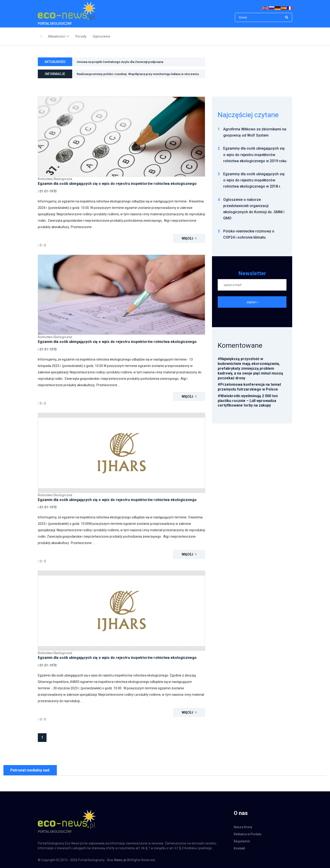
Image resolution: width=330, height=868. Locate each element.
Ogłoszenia (101, 36)
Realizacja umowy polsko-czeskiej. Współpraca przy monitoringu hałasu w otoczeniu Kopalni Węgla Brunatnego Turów (133, 76)
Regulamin (242, 841)
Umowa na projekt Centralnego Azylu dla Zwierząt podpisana (122, 62)
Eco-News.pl (117, 860)
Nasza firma (243, 827)
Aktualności (57, 36)
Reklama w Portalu (248, 834)
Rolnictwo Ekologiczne (55, 179)
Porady (81, 36)
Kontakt (239, 848)
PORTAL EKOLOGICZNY (67, 13)
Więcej (189, 238)
